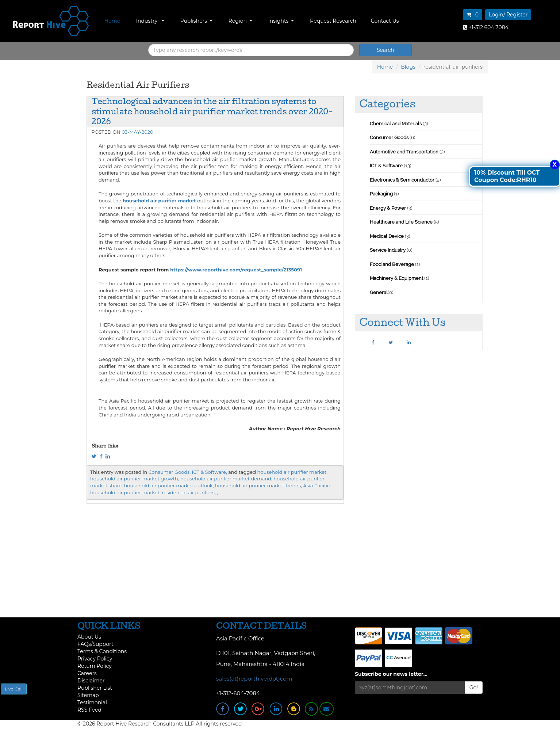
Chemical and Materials (396, 124)
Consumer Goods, (170, 472)
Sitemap (88, 695)
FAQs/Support (95, 644)
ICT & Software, (210, 472)
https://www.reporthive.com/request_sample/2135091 (236, 270)
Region (240, 21)
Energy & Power (388, 208)
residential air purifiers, (189, 492)
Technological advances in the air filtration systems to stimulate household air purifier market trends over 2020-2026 (212, 111)
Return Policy (95, 666)
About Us (89, 637)
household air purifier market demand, (226, 479)
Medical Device (387, 236)
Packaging (381, 194)
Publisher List (95, 688)
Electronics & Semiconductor (402, 180)
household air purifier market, (292, 472)
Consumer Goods (389, 138)
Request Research (333, 21)
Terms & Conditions (102, 651)
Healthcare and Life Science (402, 222)
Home (112, 21)
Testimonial (92, 703)
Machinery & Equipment (396, 278)
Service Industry (388, 250)
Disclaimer (91, 681)
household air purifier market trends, (258, 486)
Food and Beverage (392, 264)
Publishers (196, 21)
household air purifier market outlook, (169, 486)
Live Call (14, 689)
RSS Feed (89, 710)
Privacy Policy (95, 659)
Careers (87, 673)
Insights (281, 21)
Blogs (408, 67)
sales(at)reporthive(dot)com (254, 679)
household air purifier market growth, (135, 479)
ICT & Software (386, 166)
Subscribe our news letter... (391, 674)
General (379, 292)
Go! (474, 688)
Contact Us (385, 21)
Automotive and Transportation (404, 152)
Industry (150, 21)
